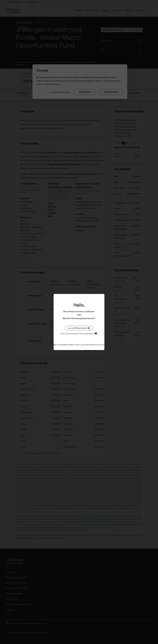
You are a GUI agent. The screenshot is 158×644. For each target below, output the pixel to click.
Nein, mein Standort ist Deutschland (79, 334)
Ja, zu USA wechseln (79, 328)
